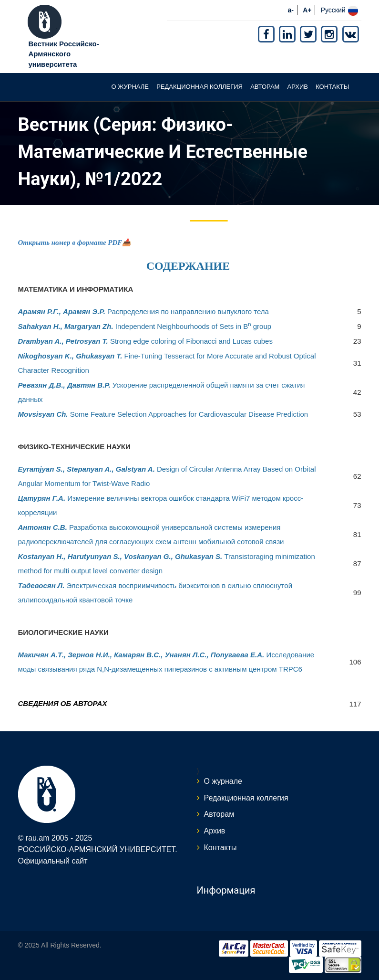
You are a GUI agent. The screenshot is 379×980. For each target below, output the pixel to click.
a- (291, 10)
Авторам (265, 87)
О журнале (130, 87)
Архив (298, 87)
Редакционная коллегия (200, 87)
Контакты (332, 87)
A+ (307, 10)
